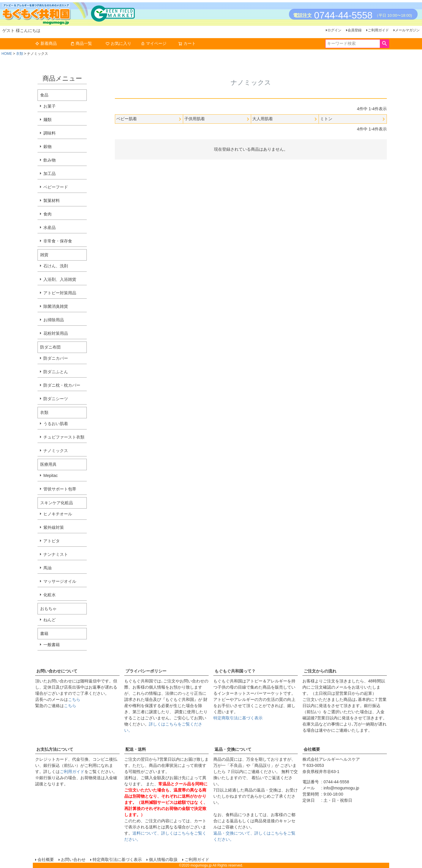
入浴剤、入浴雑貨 (60, 279)
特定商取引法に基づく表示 (238, 718)
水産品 (50, 227)
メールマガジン (407, 30)
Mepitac (51, 475)
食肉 (47, 214)
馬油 (47, 568)
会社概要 (312, 749)
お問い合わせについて (57, 671)
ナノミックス (56, 451)
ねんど (50, 620)
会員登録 (355, 30)
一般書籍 (52, 645)
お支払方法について (55, 749)
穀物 (47, 147)
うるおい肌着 (56, 424)
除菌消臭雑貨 (56, 306)
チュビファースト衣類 (64, 437)
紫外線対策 (54, 527)
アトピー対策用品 (60, 293)
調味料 (50, 133)
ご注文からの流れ (320, 671)
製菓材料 (52, 201)
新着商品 (46, 43)
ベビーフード (56, 187)
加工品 (50, 174)
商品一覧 (81, 43)
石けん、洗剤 (56, 266)
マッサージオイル (60, 581)
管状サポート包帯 (60, 489)
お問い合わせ (73, 859)
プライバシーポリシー (146, 671)
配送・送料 (136, 749)
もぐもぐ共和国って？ (235, 671)
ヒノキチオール (58, 514)
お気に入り (118, 43)
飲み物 (50, 160)
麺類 (47, 120)
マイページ (154, 43)
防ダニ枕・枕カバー (62, 385)
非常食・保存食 (58, 241)
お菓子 (50, 106)
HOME (7, 54)
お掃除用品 (54, 320)
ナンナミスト (56, 554)
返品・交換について (233, 749)
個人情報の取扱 (163, 859)
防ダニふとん (56, 372)
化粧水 (50, 595)
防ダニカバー (56, 358)
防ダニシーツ (56, 399)
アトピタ (52, 541)
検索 (384, 44)
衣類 (20, 54)
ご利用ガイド (378, 30)
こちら (74, 699)
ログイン (334, 30)
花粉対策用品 (56, 333)
